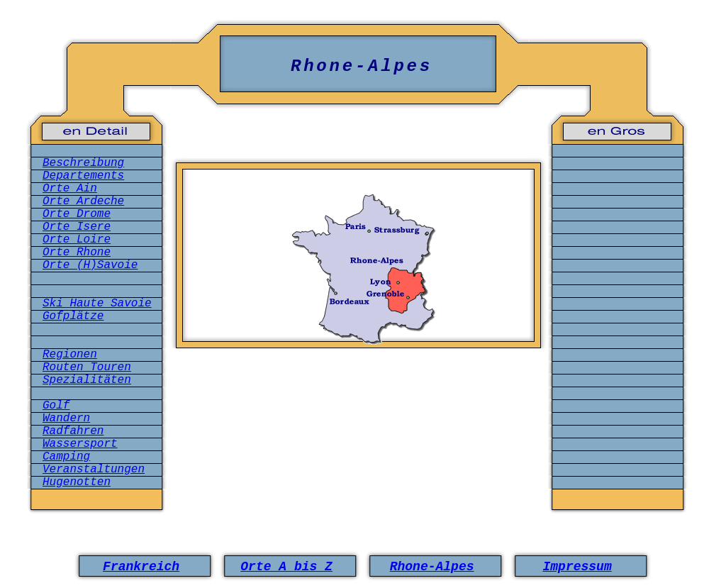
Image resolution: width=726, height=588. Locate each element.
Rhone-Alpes (432, 567)
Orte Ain (70, 189)
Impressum (577, 567)
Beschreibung (83, 163)
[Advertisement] (359, 421)
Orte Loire (77, 240)
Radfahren (73, 431)
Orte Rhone (77, 253)
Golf (56, 406)
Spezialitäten (87, 380)
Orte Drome (77, 214)
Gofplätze (73, 316)
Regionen (70, 355)
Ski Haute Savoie (97, 304)
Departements (83, 176)
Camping (66, 457)
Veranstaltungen (94, 470)
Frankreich (141, 567)
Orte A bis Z (286, 567)
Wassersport (80, 444)
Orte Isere (77, 227)
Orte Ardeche (83, 201)
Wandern (66, 418)
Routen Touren (87, 367)
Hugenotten (77, 482)
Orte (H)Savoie (90, 265)
